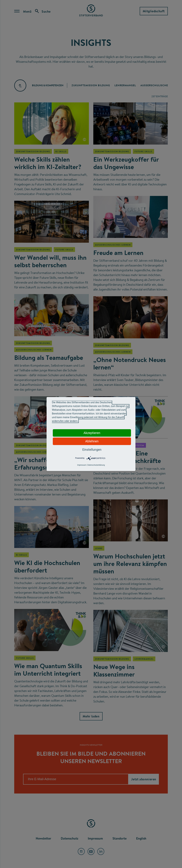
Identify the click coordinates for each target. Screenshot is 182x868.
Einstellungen (92, 450)
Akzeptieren (92, 433)
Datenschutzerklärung (96, 465)
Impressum (82, 465)
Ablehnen (92, 441)
